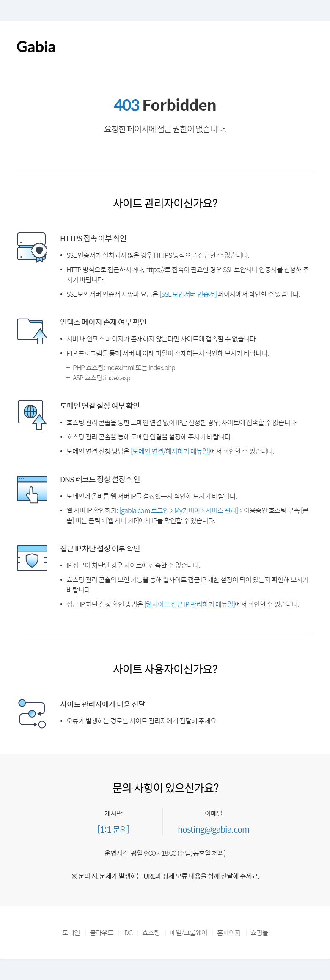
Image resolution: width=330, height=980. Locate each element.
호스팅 (151, 932)
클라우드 (102, 932)
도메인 (71, 932)
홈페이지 (229, 932)
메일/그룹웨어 (188, 932)
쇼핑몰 (259, 932)
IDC (128, 932)
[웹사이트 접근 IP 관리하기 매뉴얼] (190, 604)
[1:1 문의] (113, 829)
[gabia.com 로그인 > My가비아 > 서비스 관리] (179, 510)
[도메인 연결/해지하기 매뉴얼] (170, 451)
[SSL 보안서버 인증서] (188, 294)
